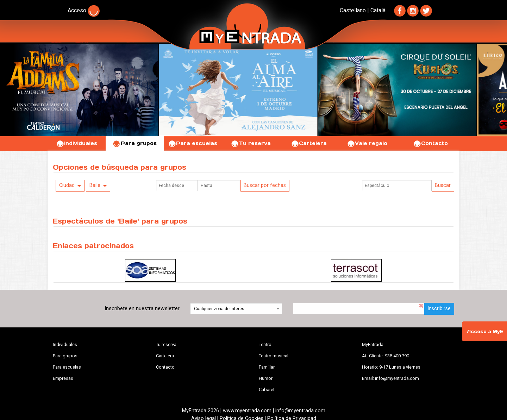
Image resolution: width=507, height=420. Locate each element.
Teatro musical (274, 356)
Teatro (265, 344)
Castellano (353, 10)
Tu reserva (251, 143)
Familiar (267, 367)
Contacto (430, 143)
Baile (95, 185)
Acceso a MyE (485, 331)
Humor (266, 378)
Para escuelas (193, 143)
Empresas (63, 378)
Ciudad (67, 185)
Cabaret (267, 390)
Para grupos (135, 143)
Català (378, 10)
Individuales (77, 143)
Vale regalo (367, 143)
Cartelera (309, 143)
